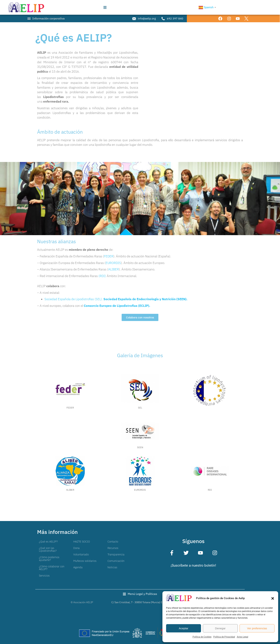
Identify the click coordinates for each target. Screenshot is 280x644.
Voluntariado (81, 554)
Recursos (113, 548)
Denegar (220, 628)
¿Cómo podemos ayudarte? (49, 559)
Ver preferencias (257, 628)
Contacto (113, 542)
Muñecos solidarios (85, 561)
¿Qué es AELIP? (48, 542)
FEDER (109, 256)
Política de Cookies (202, 637)
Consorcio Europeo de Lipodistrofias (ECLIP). (117, 306)
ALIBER (114, 269)
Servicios (44, 576)
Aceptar (184, 628)
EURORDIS (113, 263)
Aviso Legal (243, 637)
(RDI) (102, 276)
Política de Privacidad (224, 637)
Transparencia (116, 554)
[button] (273, 598)
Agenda (78, 567)
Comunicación (116, 561)
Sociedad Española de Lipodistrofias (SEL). (74, 299)
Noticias (112, 567)
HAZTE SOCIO (82, 542)
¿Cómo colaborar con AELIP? (52, 568)
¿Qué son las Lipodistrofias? (48, 549)
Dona (76, 548)
